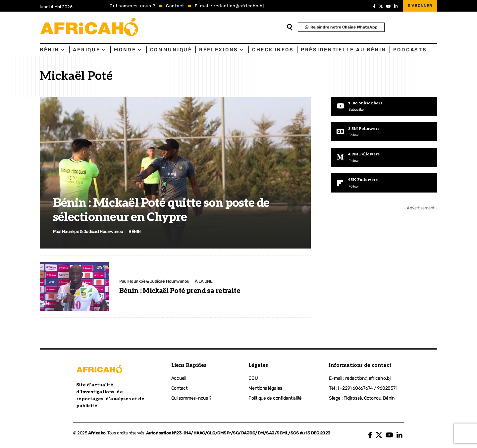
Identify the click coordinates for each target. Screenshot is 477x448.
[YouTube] (389, 6)
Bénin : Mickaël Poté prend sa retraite (180, 291)
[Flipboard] (384, 184)
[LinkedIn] (396, 6)
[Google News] (384, 132)
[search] (290, 27)
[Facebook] (374, 6)
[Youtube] (384, 106)
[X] (381, 6)
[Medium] (384, 158)
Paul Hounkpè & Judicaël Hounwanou (89, 231)
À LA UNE (205, 281)
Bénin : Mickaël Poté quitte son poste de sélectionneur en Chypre (161, 210)
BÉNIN (136, 231)
